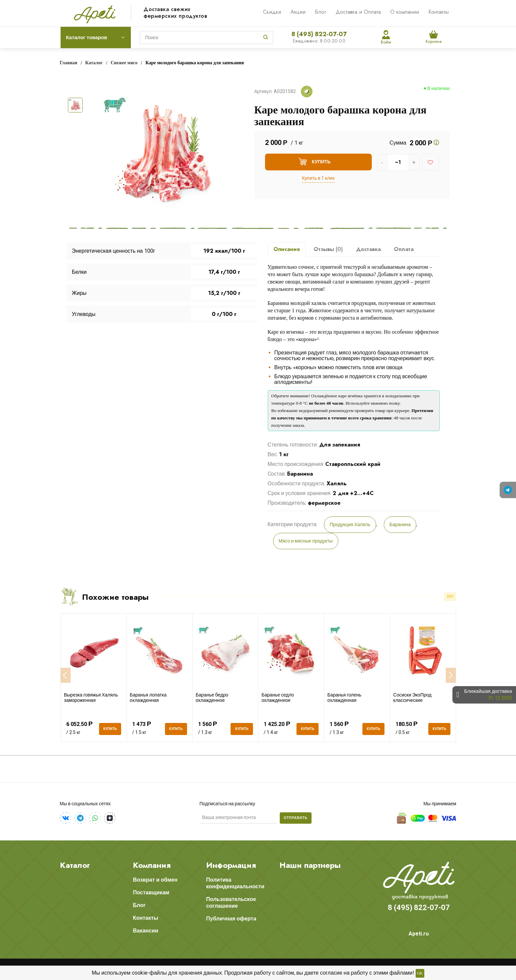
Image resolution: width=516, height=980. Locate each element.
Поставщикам (151, 892)
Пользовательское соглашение (231, 903)
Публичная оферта (231, 919)
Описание (287, 249)
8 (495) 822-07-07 (319, 34)
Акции (298, 12)
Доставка (368, 249)
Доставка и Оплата (358, 12)
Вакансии (146, 931)
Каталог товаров (87, 37)
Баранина (400, 524)
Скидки (272, 12)
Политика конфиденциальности (235, 883)
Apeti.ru (419, 934)
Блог (321, 12)
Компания (152, 865)
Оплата (404, 249)
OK (420, 973)
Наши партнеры (310, 865)
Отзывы (328, 249)
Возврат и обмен (155, 880)
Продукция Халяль (350, 524)
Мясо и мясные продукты (306, 541)
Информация (231, 865)
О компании (405, 12)
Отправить (296, 818)
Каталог (75, 865)
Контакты (439, 12)
